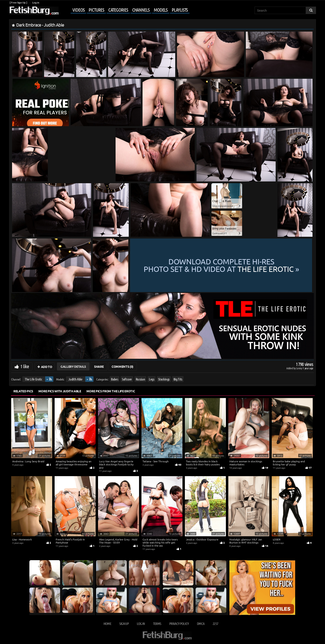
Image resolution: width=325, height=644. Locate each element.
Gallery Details (73, 366)
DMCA (201, 623)
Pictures (96, 10)
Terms (157, 623)
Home (107, 623)
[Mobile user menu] (125, 10)
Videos (78, 10)
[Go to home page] (34, 11)
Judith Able (75, 379)
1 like (25, 366)
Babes (114, 379)
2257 (215, 623)
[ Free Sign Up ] (18, 3)
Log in (36, 3)
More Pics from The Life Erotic (111, 391)
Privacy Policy (179, 623)
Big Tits (178, 379)
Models (161, 10)
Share (99, 366)
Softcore (127, 379)
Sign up (124, 623)
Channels (141, 10)
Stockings (164, 379)
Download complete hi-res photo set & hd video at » (221, 265)
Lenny (299, 368)
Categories (118, 10)
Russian (140, 379)
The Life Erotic (34, 379)
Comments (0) (122, 366)
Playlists (180, 10)
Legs (152, 379)
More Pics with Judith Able (60, 391)
